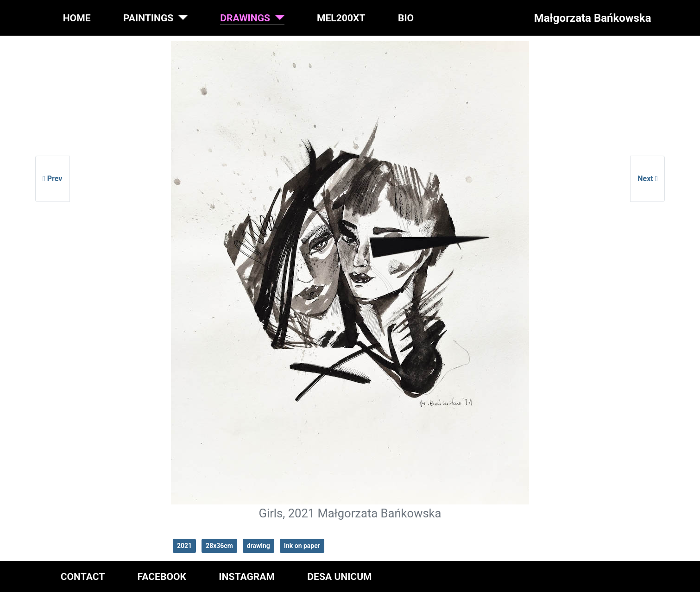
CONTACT (83, 576)
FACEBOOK (162, 576)
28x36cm (219, 546)
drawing (259, 546)
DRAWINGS (245, 18)
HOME (77, 18)
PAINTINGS (148, 18)
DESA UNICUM (339, 576)
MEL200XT (341, 18)
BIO (406, 18)
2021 (184, 546)
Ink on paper (302, 546)
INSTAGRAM (247, 576)
